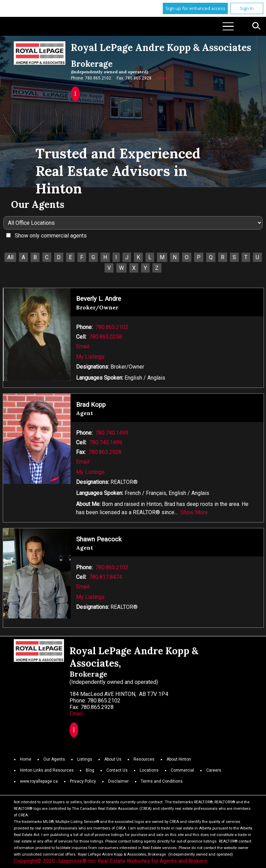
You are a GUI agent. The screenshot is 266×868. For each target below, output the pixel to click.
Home (26, 759)
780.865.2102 (112, 327)
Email (162, 78)
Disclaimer (118, 781)
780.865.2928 (105, 452)
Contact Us (117, 770)
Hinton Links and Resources (47, 770)
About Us (113, 759)
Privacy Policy (83, 781)
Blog (90, 770)
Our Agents (54, 759)
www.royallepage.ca (39, 781)
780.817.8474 (106, 577)
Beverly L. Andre (99, 299)
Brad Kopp (91, 405)
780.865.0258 (106, 337)
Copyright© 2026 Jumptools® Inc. (55, 861)
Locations (149, 770)
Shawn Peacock (99, 539)
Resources (144, 759)
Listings (85, 759)
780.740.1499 (112, 433)
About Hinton (179, 759)
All (10, 257)
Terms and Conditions (162, 781)
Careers (214, 770)
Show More (194, 512)
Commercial (182, 770)
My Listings (90, 357)
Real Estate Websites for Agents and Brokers (152, 861)
